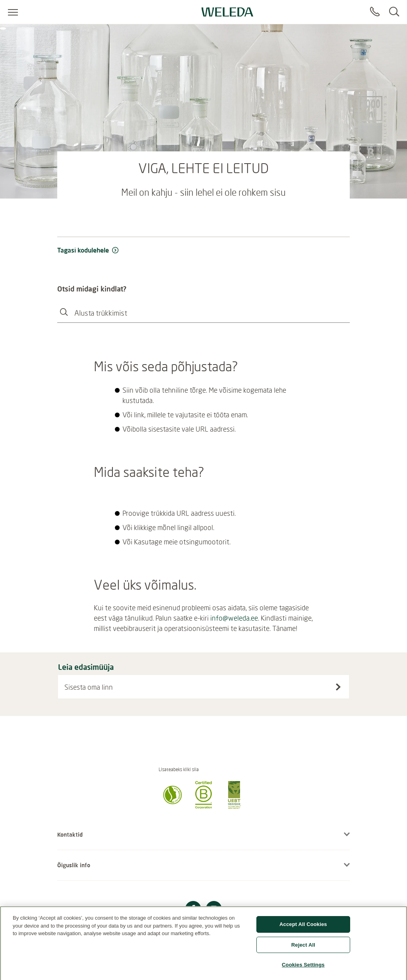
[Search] (394, 12)
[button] (172, 806)
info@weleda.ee (234, 618)
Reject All (303, 947)
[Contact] (375, 12)
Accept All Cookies (303, 927)
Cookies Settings (303, 967)
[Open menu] (13, 12)
